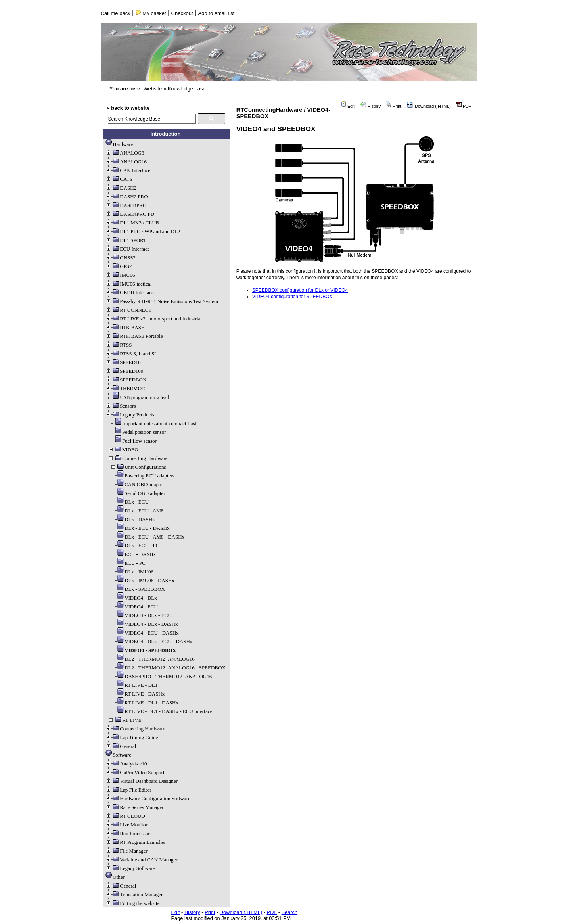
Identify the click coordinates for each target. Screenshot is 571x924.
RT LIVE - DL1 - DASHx (144, 703)
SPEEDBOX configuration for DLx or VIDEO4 (300, 290)
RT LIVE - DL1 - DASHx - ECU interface (161, 711)
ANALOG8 (125, 153)
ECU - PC (128, 563)
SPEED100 (124, 371)
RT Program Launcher (136, 842)
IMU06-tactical (128, 284)
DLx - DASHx (133, 519)
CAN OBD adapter (137, 484)
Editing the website (132, 903)
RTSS (119, 345)
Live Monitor (126, 825)
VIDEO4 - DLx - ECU (141, 615)
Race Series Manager (134, 807)
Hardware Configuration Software (148, 798)
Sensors (121, 406)
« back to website (128, 108)
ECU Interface (127, 249)
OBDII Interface (130, 292)
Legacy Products (130, 415)
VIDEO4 (124, 450)
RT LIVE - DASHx (137, 694)
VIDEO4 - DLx (134, 598)
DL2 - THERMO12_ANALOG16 (152, 659)
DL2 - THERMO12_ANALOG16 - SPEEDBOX (168, 668)
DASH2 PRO (126, 196)
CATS (119, 179)
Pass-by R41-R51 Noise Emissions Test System (162, 301)
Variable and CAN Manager (141, 860)
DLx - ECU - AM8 (137, 511)
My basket (151, 13)
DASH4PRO (126, 205)
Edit (348, 106)
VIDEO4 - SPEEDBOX (143, 650)
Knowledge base (187, 89)
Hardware (119, 144)
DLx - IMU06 (132, 572)
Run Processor (127, 833)
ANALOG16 (126, 162)
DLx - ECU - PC (135, 545)
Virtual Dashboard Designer (142, 781)
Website (152, 89)
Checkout (182, 13)
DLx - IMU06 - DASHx (142, 580)
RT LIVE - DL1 (134, 685)
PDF (464, 106)
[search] (152, 119)
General (121, 746)
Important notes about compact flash (153, 423)
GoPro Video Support (135, 772)
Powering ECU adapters (142, 476)
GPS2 (119, 266)
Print (394, 106)
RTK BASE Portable (134, 336)
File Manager (126, 851)
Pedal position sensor (137, 432)
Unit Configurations (138, 467)
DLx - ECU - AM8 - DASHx (147, 537)
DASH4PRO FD (130, 214)
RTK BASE (125, 327)
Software (118, 755)
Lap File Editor (128, 790)
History (371, 106)
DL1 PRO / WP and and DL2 (143, 231)
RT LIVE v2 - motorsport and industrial (154, 319)
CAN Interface (128, 170)
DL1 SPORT (126, 240)
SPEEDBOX (126, 380)
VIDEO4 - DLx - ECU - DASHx (151, 641)
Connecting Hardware (138, 458)
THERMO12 (126, 388)
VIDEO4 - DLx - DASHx (144, 624)
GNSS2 (121, 258)
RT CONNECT (128, 310)
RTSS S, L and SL (131, 354)
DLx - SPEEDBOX (138, 589)
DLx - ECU (129, 502)
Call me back (116, 13)
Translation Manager (134, 894)
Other (115, 877)
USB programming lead (137, 397)
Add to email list (217, 13)
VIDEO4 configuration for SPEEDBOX (292, 297)
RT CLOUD (125, 816)
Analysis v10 (126, 764)
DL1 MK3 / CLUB (132, 223)
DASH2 (121, 188)
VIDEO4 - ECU (134, 607)
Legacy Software (130, 868)
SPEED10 (123, 362)
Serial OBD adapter (138, 493)
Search (290, 912)
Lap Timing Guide (132, 737)
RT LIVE (125, 720)
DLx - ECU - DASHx (140, 528)
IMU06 (120, 275)
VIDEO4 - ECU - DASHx (145, 633)
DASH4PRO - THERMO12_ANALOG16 (161, 676)
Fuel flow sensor (132, 441)
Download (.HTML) (429, 106)
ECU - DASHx (133, 554)
